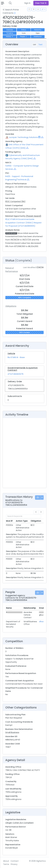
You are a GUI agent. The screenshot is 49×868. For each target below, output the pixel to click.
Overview (10, 30)
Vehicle (11, 354)
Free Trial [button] (41, 3)
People (24, 37)
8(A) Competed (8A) (15, 201)
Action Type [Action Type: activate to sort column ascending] (22, 521)
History (10, 37)
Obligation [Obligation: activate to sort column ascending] (36, 521)
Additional (38, 37)
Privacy (14, 864)
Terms (6, 864)
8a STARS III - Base (16, 357)
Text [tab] (40, 45)
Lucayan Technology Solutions (23, 137)
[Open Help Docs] (15, 13)
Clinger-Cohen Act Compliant (19, 823)
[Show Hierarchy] (42, 137)
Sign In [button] (27, 3)
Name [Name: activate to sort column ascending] (9, 608)
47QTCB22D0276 (15, 374)
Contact (15, 861)
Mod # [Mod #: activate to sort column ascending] (9, 521)
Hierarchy (38, 30)
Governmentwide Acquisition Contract (23, 369)
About (6, 861)
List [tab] (35, 45)
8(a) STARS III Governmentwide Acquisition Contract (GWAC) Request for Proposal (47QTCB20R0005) (23, 223)
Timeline (10, 33)
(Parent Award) (34, 216)
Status (24, 30)
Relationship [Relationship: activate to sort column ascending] (30, 608)
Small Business (12, 732)
